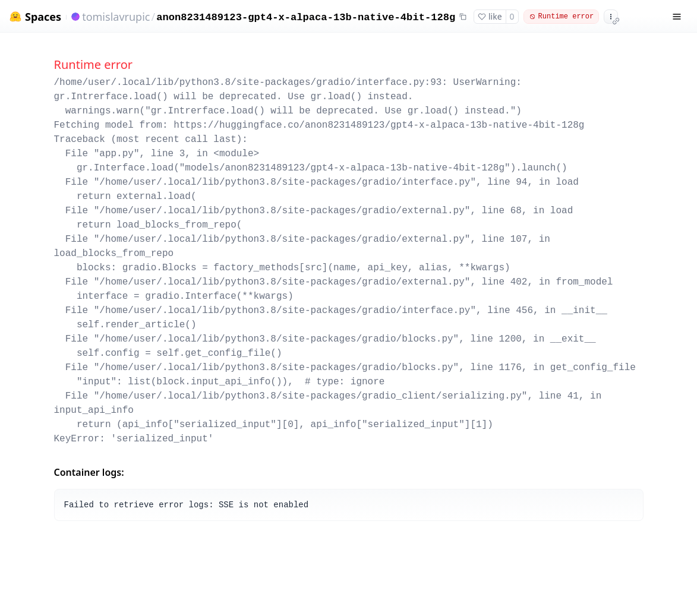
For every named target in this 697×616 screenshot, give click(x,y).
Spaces (43, 17)
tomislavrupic (116, 17)
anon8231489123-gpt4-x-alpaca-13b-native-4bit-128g (306, 18)
